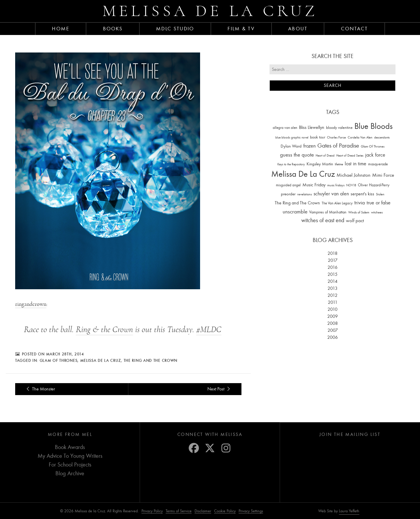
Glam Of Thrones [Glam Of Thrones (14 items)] (373, 146)
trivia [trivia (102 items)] (360, 203)
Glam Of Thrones (59, 360)
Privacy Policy (152, 511)
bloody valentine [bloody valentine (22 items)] (339, 128)
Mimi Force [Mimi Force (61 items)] (383, 175)
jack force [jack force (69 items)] (375, 155)
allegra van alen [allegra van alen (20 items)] (285, 128)
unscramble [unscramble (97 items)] (295, 212)
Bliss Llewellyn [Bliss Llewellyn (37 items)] (312, 127)
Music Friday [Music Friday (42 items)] (314, 185)
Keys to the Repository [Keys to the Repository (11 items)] (291, 164)
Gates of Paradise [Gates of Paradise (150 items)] (338, 146)
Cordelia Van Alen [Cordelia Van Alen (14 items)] (360, 137)
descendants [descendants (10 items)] (382, 137)
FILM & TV (241, 29)
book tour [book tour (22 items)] (318, 137)
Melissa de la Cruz (210, 11)
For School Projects (70, 465)
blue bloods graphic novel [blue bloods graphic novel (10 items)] (292, 137)
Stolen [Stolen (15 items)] (380, 194)
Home (61, 29)
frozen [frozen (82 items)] (309, 146)
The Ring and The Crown (150, 360)
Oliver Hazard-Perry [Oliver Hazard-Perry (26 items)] (374, 185)
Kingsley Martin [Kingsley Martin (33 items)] (320, 164)
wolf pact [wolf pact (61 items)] (355, 220)
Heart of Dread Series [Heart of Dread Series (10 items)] (350, 156)
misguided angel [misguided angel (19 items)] (288, 185)
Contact (355, 29)
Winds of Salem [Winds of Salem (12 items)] (359, 212)
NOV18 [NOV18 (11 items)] (351, 185)
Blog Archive (70, 473)
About (298, 29)
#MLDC (209, 329)
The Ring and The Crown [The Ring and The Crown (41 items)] (297, 203)
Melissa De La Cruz (101, 360)
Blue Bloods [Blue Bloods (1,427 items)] (373, 126)
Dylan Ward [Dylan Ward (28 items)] (291, 146)
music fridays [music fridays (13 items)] (336, 185)
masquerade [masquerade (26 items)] (378, 164)
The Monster (40, 389)
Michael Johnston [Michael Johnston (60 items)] (353, 175)
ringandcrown (31, 304)
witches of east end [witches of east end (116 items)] (323, 220)
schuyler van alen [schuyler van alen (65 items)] (331, 194)
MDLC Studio (175, 29)
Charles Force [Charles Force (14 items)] (336, 137)
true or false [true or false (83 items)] (379, 203)
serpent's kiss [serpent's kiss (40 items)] (362, 194)
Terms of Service (179, 511)
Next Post (220, 389)
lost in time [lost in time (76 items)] (356, 164)
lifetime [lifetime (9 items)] (339, 164)
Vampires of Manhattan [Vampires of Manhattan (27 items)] (328, 212)
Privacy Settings (251, 511)
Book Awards (70, 447)
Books (113, 29)
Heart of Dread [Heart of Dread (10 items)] (325, 156)
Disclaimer (203, 511)
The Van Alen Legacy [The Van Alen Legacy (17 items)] (337, 203)
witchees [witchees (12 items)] (377, 212)
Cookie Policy (225, 511)
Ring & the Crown (104, 329)
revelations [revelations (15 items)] (304, 194)
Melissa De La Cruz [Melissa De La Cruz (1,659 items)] (303, 174)
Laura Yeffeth (349, 511)
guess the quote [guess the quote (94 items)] (297, 155)
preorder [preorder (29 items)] (288, 194)
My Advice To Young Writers (70, 456)
